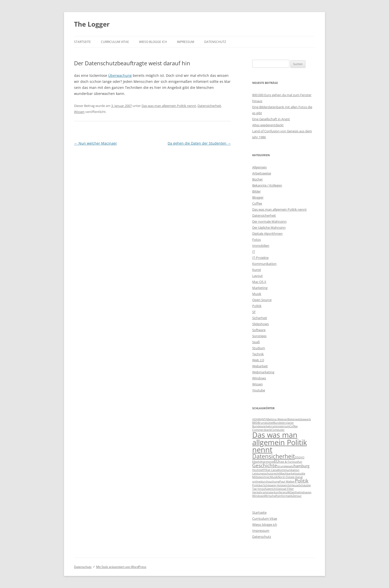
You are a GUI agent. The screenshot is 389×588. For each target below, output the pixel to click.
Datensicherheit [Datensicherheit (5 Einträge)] (274, 456)
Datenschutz (215, 42)
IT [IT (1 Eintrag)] (264, 470)
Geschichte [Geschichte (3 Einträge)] (265, 465)
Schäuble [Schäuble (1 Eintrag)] (305, 485)
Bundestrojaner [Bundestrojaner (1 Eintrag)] (284, 423)
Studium (259, 348)
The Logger (92, 24)
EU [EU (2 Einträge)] (276, 461)
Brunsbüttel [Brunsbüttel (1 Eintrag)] (266, 423)
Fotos (256, 240)
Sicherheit (260, 318)
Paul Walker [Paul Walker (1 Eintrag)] (287, 482)
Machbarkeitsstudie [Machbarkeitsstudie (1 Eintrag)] (292, 474)
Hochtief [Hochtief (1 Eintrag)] (258, 470)
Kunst (257, 270)
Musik (257, 294)
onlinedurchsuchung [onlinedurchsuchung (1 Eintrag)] (266, 482)
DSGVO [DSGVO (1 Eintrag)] (300, 457)
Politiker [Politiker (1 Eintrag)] (258, 485)
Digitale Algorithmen (267, 233)
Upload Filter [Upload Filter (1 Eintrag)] (285, 489)
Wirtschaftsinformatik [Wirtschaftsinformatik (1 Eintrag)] (278, 496)
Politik (257, 306)
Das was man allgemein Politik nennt (169, 106)
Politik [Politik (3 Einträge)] (302, 481)
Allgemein (260, 167)
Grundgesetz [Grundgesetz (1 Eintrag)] (285, 466)
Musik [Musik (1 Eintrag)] (274, 477)
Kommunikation (264, 264)
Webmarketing (263, 372)
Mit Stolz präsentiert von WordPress (121, 567)
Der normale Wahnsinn (269, 221)
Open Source (262, 300)
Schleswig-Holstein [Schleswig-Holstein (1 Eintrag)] (275, 485)
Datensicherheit (209, 106)
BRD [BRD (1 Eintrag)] (255, 423)
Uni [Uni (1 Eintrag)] (275, 489)
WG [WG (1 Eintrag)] (290, 492)
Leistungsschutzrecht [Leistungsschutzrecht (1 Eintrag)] (266, 474)
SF (254, 312)
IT (254, 252)
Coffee (257, 203)
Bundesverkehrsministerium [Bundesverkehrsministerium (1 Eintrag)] (271, 426)
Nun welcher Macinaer (95, 143)
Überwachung (120, 75)
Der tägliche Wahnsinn (269, 227)
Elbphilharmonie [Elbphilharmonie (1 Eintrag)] (263, 462)
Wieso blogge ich (153, 42)
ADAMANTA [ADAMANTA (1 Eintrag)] (260, 419)
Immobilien (261, 246)
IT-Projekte (260, 258)
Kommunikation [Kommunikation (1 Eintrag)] (289, 470)
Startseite (82, 42)
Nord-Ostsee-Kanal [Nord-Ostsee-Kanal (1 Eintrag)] (290, 477)
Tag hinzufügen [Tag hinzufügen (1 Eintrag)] (262, 489)
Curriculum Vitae (115, 42)
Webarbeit (260, 366)
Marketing (260, 288)
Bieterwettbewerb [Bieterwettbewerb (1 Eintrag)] (299, 419)
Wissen (79, 112)
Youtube (259, 390)
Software (259, 330)
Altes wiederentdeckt (268, 125)
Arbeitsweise (262, 173)
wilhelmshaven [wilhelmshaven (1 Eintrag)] (302, 492)
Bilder (256, 191)
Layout (257, 276)
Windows (259, 378)
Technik (258, 354)
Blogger (258, 197)
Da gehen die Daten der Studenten (199, 143)
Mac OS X (259, 282)
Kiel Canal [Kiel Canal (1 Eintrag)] (272, 470)
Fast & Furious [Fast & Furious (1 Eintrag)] (288, 462)
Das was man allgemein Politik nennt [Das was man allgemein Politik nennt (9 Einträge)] (280, 442)
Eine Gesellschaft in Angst (271, 119)
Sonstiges (259, 336)
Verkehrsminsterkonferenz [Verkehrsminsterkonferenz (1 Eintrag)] (270, 492)
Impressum (186, 42)
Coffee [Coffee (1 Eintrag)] (294, 426)
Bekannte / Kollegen (267, 185)
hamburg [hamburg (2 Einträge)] (302, 466)
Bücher (257, 179)
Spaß (256, 342)
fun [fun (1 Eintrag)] (300, 462)
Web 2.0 (258, 360)
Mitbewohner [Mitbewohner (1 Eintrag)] (261, 477)
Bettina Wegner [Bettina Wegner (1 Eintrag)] (277, 419)
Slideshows (261, 324)
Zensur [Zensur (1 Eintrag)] (297, 496)
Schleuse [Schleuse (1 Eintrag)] (293, 485)
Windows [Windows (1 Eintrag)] (258, 496)
